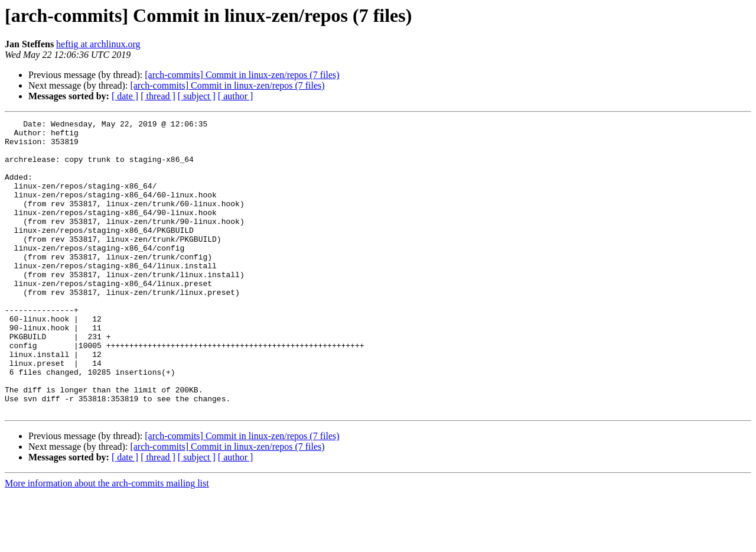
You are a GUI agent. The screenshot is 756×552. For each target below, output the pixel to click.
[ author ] (236, 96)
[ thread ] (158, 96)
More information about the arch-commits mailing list (107, 542)
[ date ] (125, 96)
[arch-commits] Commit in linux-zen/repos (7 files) (242, 75)
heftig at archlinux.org (98, 44)
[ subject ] (197, 96)
